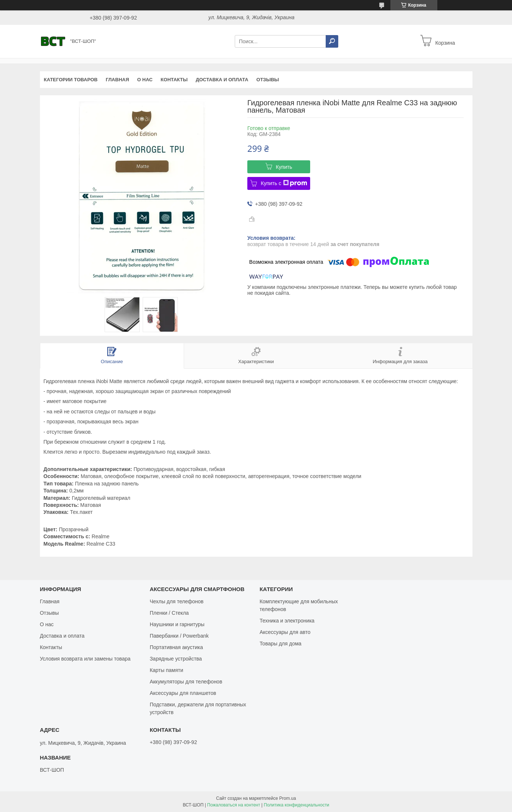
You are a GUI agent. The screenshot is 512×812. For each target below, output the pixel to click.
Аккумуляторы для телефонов (186, 682)
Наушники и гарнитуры (177, 624)
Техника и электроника (287, 621)
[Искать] (332, 41)
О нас (145, 80)
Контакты (174, 80)
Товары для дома (280, 644)
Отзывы (268, 80)
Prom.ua (287, 798)
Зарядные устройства (176, 659)
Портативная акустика (176, 647)
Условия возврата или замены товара (85, 659)
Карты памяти (167, 670)
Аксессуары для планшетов (183, 693)
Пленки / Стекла (169, 613)
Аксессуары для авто (285, 632)
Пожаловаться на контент (233, 805)
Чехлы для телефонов (177, 601)
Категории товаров (71, 80)
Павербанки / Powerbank (179, 636)
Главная (117, 80)
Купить (284, 167)
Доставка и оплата (222, 80)
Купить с (284, 183)
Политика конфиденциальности (297, 805)
